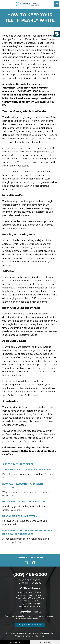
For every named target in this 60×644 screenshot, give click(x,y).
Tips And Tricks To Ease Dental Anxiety (27, 469)
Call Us (15, 642)
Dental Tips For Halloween (20, 516)
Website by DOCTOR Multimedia (30, 636)
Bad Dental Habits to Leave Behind (24, 502)
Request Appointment (30, 625)
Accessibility (48, 633)
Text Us (45, 642)
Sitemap (37, 633)
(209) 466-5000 (30, 574)
